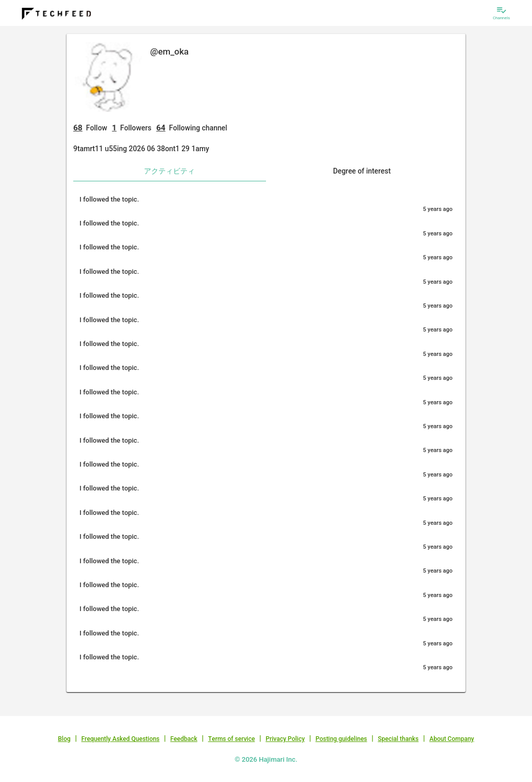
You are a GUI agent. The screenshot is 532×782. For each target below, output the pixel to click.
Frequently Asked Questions (120, 739)
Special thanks (398, 739)
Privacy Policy (285, 739)
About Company (451, 739)
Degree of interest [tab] (362, 171)
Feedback (184, 739)
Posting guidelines (341, 739)
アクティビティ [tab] (169, 171)
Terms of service (231, 739)
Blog (64, 739)
